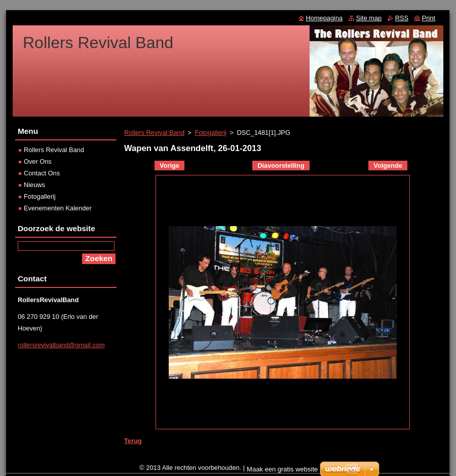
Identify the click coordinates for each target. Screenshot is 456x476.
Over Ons (38, 161)
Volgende (388, 166)
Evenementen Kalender (58, 208)
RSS (402, 18)
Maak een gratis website (282, 469)
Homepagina (325, 18)
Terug (133, 441)
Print (429, 18)
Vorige (169, 166)
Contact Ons (42, 173)
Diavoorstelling (281, 166)
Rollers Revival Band (154, 133)
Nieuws (34, 185)
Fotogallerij (211, 133)
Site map (369, 18)
